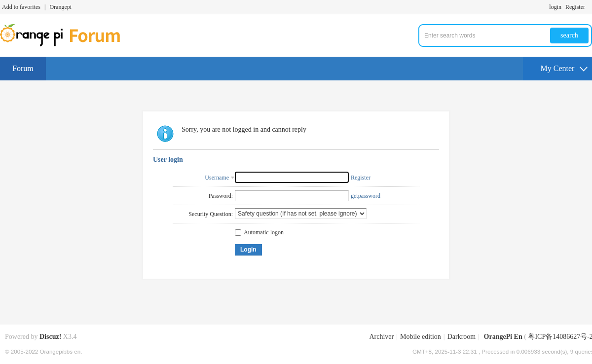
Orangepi (60, 7)
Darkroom (462, 337)
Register (575, 7)
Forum (23, 68)
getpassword (366, 196)
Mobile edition (421, 337)
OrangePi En (503, 337)
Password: (221, 196)
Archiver (381, 337)
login (555, 7)
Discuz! (50, 337)
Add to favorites (21, 7)
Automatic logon (259, 232)
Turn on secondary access (590, 7)
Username (217, 178)
